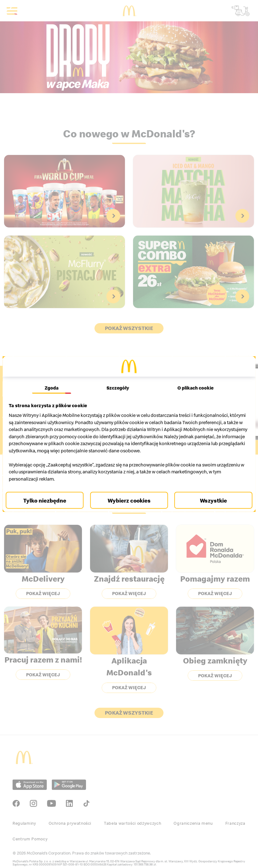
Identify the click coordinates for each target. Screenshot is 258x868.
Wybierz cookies (129, 500)
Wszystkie (210, 500)
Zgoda (54, 388)
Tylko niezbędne (48, 500)
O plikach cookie (193, 388)
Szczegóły (118, 388)
